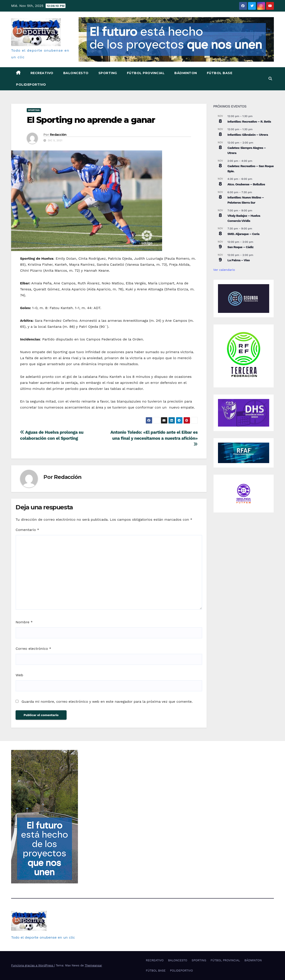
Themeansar (93, 965)
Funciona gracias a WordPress (33, 965)
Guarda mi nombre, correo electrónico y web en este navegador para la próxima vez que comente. (107, 702)
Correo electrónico (33, 649)
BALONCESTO (76, 73)
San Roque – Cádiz (241, 247)
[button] (270, 79)
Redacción (58, 135)
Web (19, 675)
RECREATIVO (42, 73)
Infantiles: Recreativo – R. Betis (249, 121)
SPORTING (108, 73)
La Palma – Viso (239, 260)
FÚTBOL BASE (220, 73)
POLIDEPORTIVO (31, 85)
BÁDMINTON (186, 73)
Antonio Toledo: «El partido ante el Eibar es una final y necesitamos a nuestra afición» (154, 438)
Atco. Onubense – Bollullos (246, 184)
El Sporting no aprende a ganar (91, 120)
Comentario (27, 530)
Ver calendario (224, 270)
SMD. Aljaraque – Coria (243, 234)
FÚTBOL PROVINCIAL (146, 73)
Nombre (24, 622)
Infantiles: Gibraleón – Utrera (248, 135)
